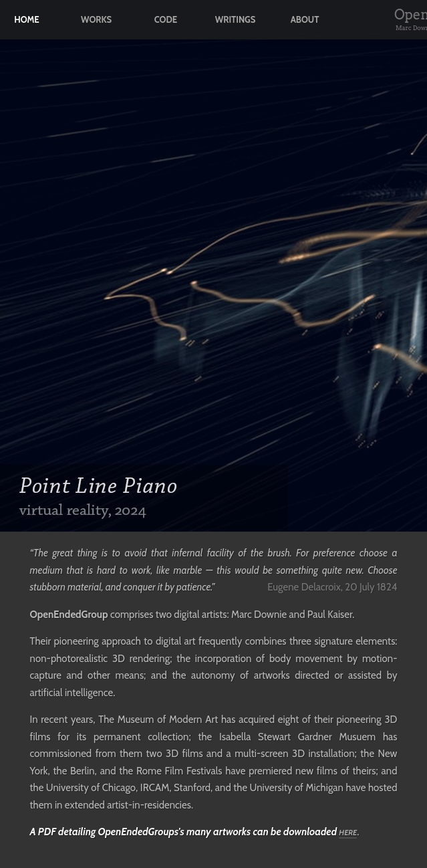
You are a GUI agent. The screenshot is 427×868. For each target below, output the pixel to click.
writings (236, 20)
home (26, 20)
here (348, 833)
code (166, 20)
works (96, 20)
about (305, 20)
